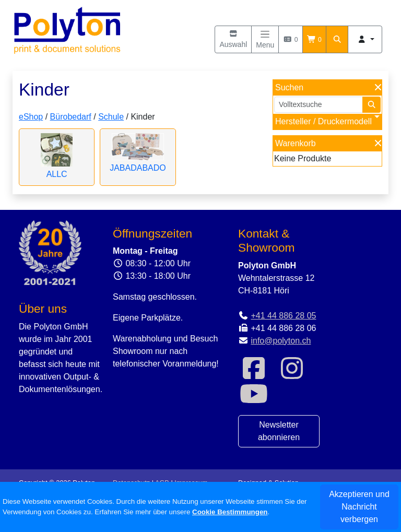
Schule (111, 117)
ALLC (57, 174)
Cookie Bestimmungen (230, 512)
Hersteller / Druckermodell (323, 121)
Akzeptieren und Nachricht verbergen (359, 507)
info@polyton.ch (281, 341)
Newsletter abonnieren (279, 431)
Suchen (289, 87)
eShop (31, 117)
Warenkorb (296, 143)
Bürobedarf (71, 117)
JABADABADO (138, 168)
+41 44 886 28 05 (283, 316)
